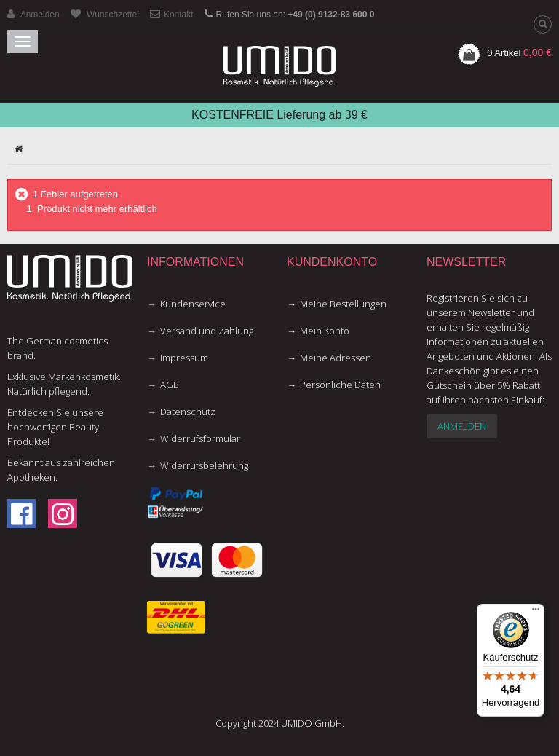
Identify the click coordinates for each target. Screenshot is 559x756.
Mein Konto (325, 331)
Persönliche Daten (340, 385)
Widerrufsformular (200, 438)
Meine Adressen (336, 358)
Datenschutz (188, 412)
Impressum (184, 358)
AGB (170, 385)
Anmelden (462, 426)
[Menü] (536, 613)
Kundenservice (193, 304)
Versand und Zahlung (207, 331)
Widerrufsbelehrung (204, 465)
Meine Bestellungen (343, 304)
